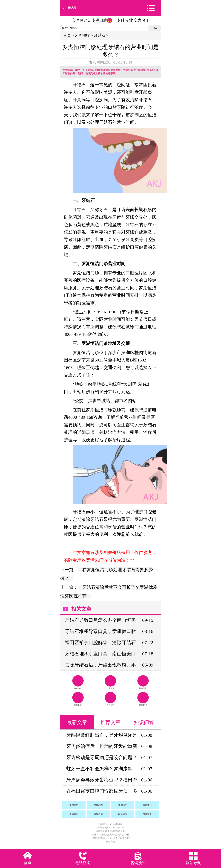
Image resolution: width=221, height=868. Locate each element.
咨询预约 (138, 863)
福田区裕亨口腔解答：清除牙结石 (100, 642)
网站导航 (111, 842)
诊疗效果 (78, 699)
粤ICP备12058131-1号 (120, 838)
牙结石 (72, 8)
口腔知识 (110, 699)
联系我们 (147, 805)
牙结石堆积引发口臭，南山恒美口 (100, 654)
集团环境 (98, 805)
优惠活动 (110, 682)
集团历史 (123, 805)
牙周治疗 (82, 35)
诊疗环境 (143, 699)
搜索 (155, 28)
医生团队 (143, 682)
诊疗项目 (78, 682)
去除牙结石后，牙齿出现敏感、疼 (100, 665)
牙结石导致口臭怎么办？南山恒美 (100, 620)
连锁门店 (98, 814)
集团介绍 (74, 805)
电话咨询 (83, 863)
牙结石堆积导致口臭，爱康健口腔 (100, 631)
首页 (67, 35)
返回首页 (74, 814)
